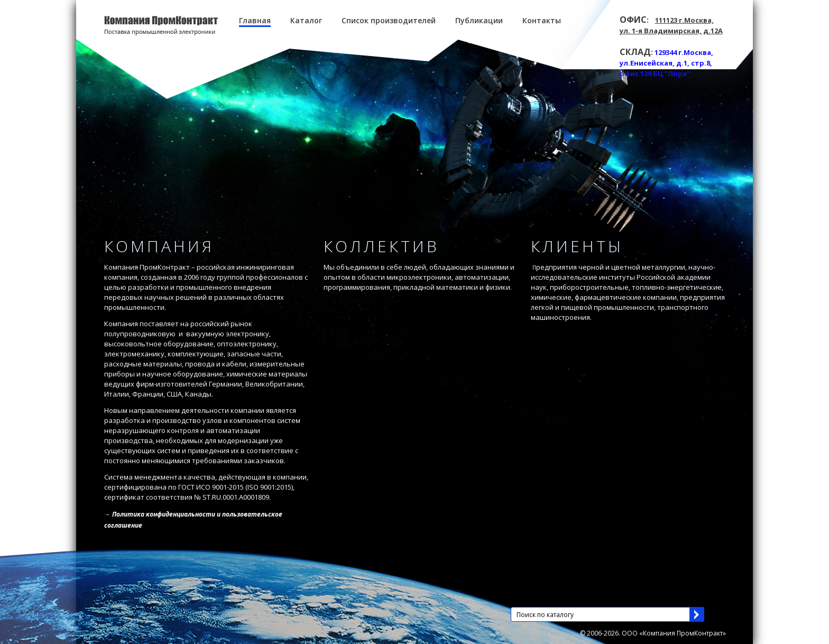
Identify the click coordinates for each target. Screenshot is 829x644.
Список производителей (389, 21)
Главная (255, 21)
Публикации (479, 21)
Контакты (542, 21)
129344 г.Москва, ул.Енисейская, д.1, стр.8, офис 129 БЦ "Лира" (666, 63)
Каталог (306, 21)
